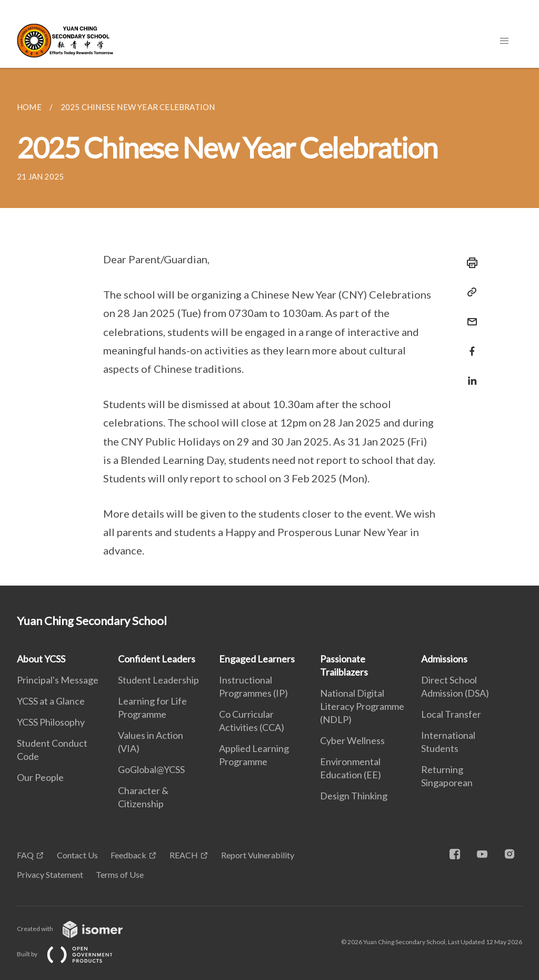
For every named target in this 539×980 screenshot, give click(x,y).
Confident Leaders (157, 659)
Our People (40, 777)
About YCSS (41, 659)
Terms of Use (120, 874)
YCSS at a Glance (51, 701)
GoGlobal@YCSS (151, 769)
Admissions (444, 659)
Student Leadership (158, 680)
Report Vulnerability (258, 855)
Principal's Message (58, 680)
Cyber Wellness (352, 740)
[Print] (469, 263)
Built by (73, 954)
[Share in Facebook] (469, 345)
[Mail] (469, 315)
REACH (184, 855)
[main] (269, 327)
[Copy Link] (469, 292)
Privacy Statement (50, 874)
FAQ (25, 855)
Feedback (128, 855)
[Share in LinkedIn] (469, 374)
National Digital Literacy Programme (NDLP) (362, 706)
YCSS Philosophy (51, 722)
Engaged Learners (257, 659)
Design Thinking (354, 796)
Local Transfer (451, 714)
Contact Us (77, 855)
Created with (78, 929)
